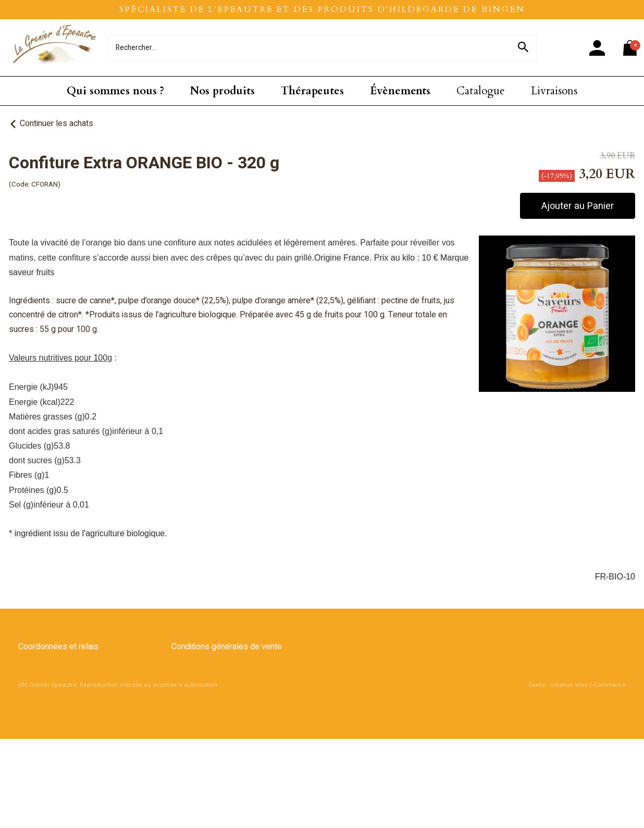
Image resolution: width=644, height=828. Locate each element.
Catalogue (481, 91)
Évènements (400, 91)
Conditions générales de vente (227, 647)
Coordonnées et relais (58, 647)
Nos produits (222, 91)
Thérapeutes (312, 91)
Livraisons (554, 91)
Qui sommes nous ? (115, 91)
